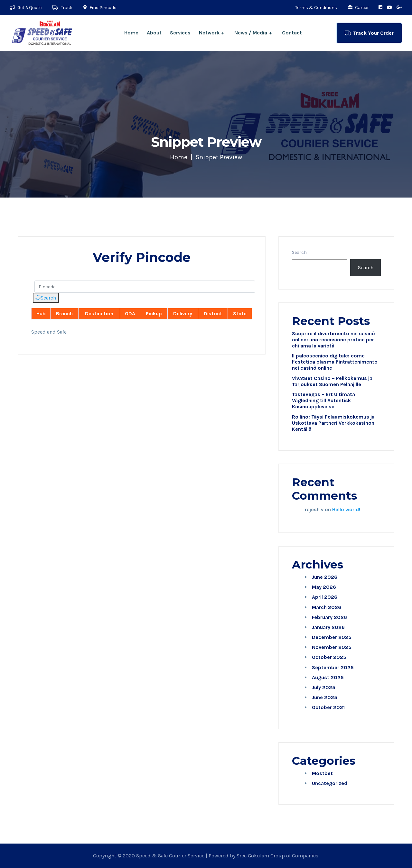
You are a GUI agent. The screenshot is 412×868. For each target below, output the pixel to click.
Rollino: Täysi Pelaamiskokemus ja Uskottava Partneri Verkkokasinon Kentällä (333, 423)
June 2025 (325, 697)
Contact (292, 33)
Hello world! (346, 509)
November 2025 (332, 647)
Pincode (41, 273)
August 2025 (328, 677)
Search (45, 298)
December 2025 (332, 637)
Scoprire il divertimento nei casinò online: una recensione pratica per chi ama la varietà (333, 340)
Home (131, 33)
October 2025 (329, 657)
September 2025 (333, 667)
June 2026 (325, 577)
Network (209, 33)
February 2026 (329, 617)
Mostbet (322, 773)
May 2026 (324, 587)
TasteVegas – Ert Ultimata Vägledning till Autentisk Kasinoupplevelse (323, 400)
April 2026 (325, 597)
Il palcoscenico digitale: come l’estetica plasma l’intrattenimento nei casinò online (335, 362)
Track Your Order (369, 33)
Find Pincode (100, 8)
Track (62, 8)
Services (180, 33)
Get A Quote (26, 8)
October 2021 (328, 707)
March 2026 (327, 607)
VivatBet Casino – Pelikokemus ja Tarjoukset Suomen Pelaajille (332, 381)
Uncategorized (330, 783)
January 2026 (328, 627)
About (154, 33)
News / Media (251, 33)
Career (358, 8)
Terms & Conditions (316, 8)
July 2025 (324, 687)
